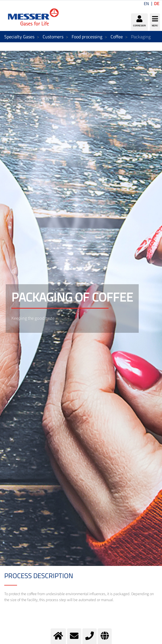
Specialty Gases (19, 37)
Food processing (87, 37)
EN (146, 4)
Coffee (117, 37)
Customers (53, 37)
